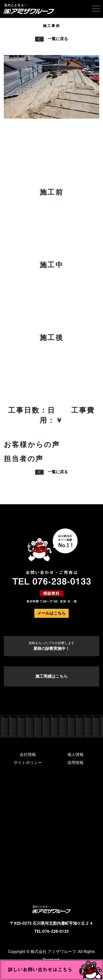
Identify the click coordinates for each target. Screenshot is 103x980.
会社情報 (28, 754)
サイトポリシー (28, 763)
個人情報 (75, 754)
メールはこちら (51, 613)
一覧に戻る (51, 39)
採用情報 (75, 763)
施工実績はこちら (51, 676)
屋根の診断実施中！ (51, 646)
